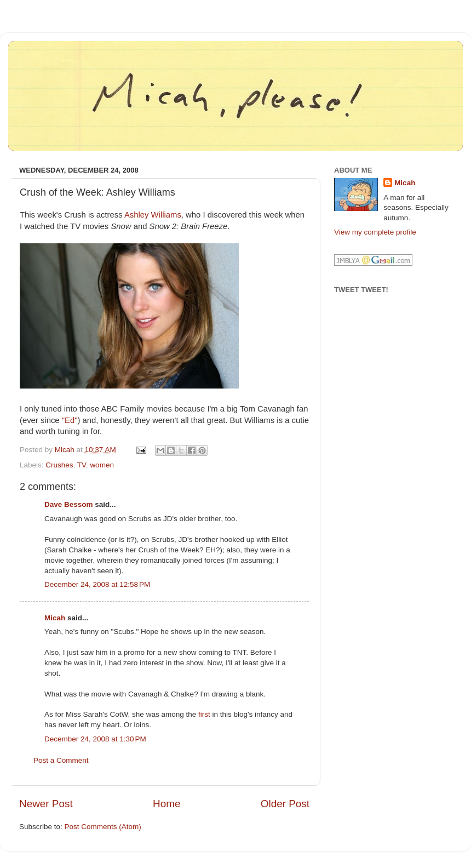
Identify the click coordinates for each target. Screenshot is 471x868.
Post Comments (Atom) (103, 827)
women (102, 465)
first (204, 714)
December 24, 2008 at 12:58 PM (97, 584)
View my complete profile (375, 232)
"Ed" (70, 420)
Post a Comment (61, 760)
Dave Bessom (69, 504)
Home (166, 804)
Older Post (285, 804)
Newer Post (46, 804)
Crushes (59, 465)
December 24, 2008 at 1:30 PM (95, 739)
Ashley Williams (153, 215)
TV (82, 465)
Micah (55, 618)
